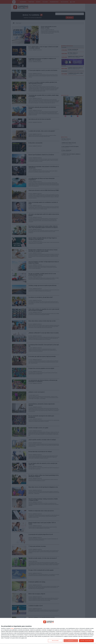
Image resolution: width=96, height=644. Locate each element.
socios (12, 628)
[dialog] (48, 631)
